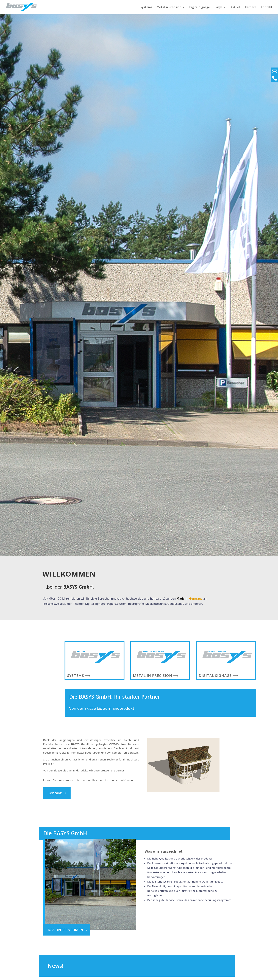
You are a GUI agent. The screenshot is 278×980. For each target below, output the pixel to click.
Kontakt (267, 7)
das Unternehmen (65, 930)
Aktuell (235, 7)
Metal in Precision (169, 7)
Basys (218, 7)
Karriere (251, 7)
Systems (146, 7)
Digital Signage (200, 7)
